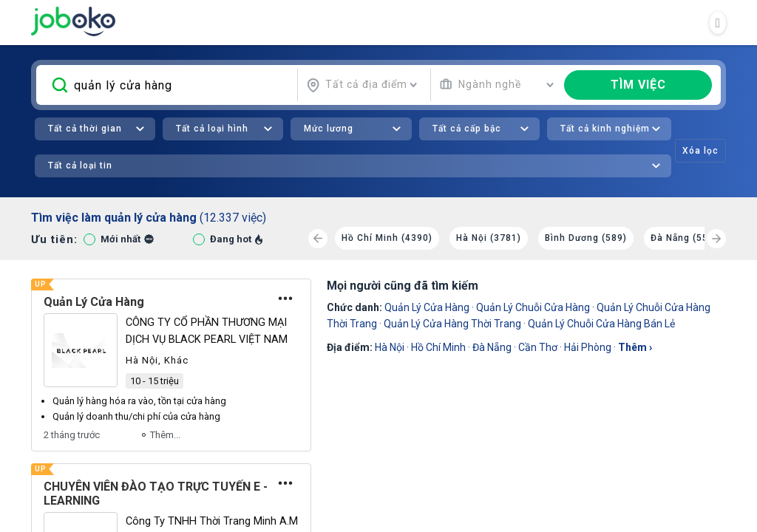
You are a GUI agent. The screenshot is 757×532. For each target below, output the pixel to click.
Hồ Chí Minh (438, 347)
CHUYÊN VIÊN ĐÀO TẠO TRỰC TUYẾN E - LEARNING (156, 494)
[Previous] (318, 239)
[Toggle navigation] (718, 23)
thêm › (635, 347)
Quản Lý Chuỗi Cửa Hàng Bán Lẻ (601, 324)
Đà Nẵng (492, 347)
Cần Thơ (538, 347)
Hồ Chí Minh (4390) (387, 238)
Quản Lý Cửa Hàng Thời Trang (452, 324)
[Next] (716, 239)
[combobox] (362, 85)
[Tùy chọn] (285, 299)
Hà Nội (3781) (489, 238)
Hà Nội (390, 347)
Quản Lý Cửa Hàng (94, 302)
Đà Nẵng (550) (684, 238)
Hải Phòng (588, 347)
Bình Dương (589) (586, 238)
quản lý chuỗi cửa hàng (533, 307)
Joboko (73, 21)
